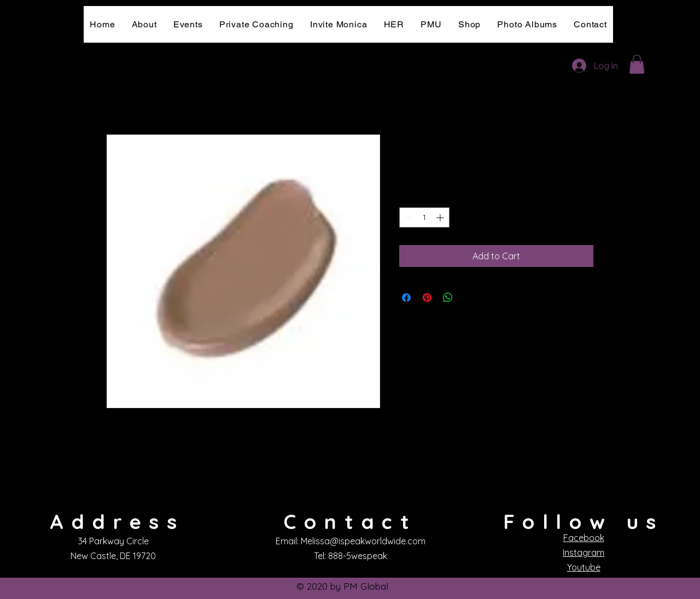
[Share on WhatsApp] (448, 298)
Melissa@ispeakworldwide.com (363, 541)
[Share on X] (469, 298)
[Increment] (441, 217)
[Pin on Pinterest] (427, 298)
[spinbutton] (424, 217)
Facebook (584, 538)
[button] (637, 64)
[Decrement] (408, 217)
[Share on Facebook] (406, 298)
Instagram (584, 553)
